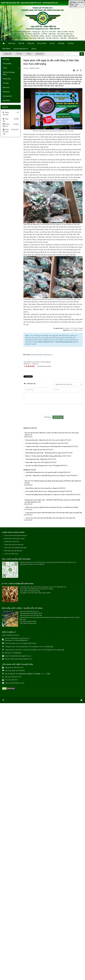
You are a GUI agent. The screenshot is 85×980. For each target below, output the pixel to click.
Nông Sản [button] (31, 43)
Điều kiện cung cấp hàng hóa (13, 548)
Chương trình (7, 96)
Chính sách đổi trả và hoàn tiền (14, 542)
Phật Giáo (6, 92)
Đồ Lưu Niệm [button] (42, 43)
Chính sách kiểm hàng (11, 551)
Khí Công (6, 59)
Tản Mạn (6, 83)
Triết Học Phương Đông (9, 73)
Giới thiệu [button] (61, 43)
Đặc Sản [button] (21, 43)
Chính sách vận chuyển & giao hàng (15, 545)
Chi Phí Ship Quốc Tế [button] (21, 49)
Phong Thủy (7, 79)
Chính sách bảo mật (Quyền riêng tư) (16, 533)
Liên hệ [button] (34, 49)
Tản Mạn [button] (71, 43)
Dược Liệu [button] (12, 43)
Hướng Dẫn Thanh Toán (12, 539)
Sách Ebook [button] (6, 49)
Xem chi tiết (73, 6)
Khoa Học (6, 87)
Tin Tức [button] (52, 43)
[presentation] (53, 407)
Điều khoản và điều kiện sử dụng (14, 536)
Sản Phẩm (6, 100)
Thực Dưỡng (7, 64)
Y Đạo (5, 68)
